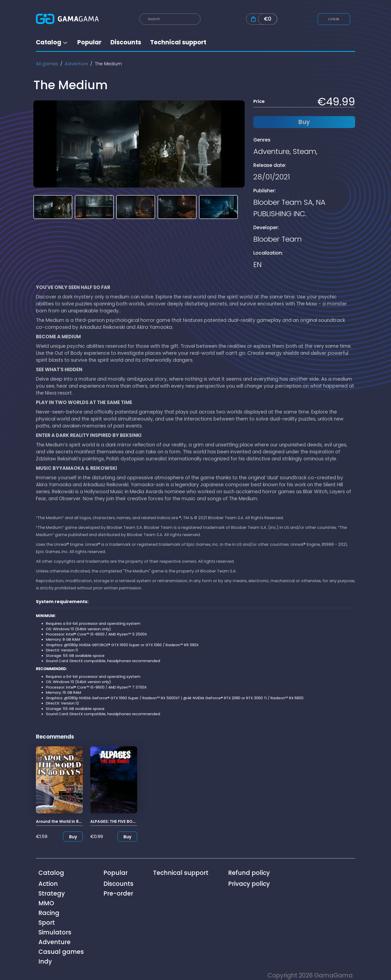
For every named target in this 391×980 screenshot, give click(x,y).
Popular (89, 42)
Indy (45, 961)
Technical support (178, 42)
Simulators (55, 932)
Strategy (52, 893)
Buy (73, 837)
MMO (46, 903)
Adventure (76, 64)
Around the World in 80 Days (64, 821)
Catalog (52, 42)
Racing (49, 913)
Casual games (61, 952)
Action (48, 884)
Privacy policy (249, 884)
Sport (47, 923)
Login (334, 19)
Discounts (126, 42)
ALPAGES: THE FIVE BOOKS (115, 821)
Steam (304, 151)
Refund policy (249, 873)
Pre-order (118, 893)
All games (47, 64)
